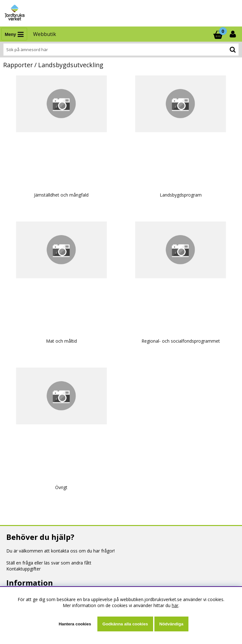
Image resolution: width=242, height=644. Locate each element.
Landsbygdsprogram (181, 195)
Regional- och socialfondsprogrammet (181, 341)
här (175, 605)
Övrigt (61, 487)
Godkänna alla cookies (125, 624)
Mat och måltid (61, 341)
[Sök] (121, 50)
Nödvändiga (171, 624)
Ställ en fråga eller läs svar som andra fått (49, 563)
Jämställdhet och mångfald (61, 195)
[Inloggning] (233, 34)
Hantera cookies (75, 624)
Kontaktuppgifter (23, 569)
